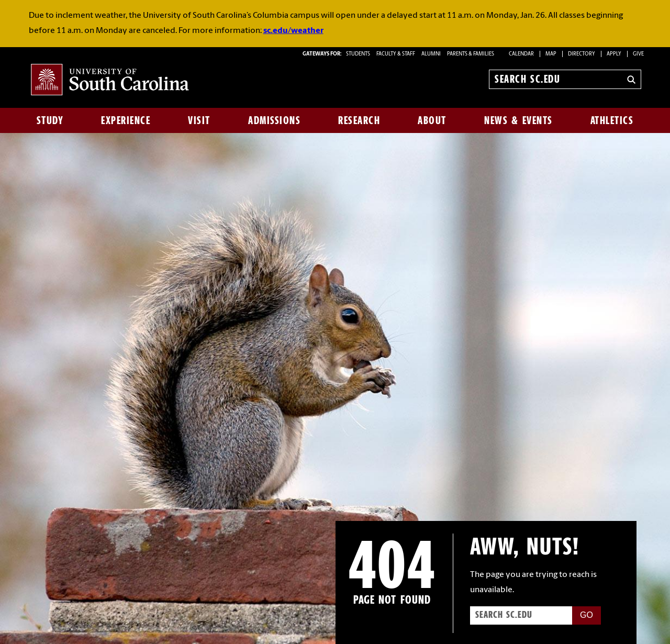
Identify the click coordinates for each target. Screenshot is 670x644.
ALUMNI (431, 54)
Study (50, 120)
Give (638, 54)
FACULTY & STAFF (396, 54)
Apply (614, 54)
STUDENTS (359, 54)
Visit (199, 120)
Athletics (612, 120)
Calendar (521, 54)
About (432, 120)
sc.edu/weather (293, 31)
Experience (126, 120)
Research (359, 120)
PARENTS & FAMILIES (471, 54)
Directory (582, 54)
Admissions (274, 120)
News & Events (518, 120)
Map (551, 54)
